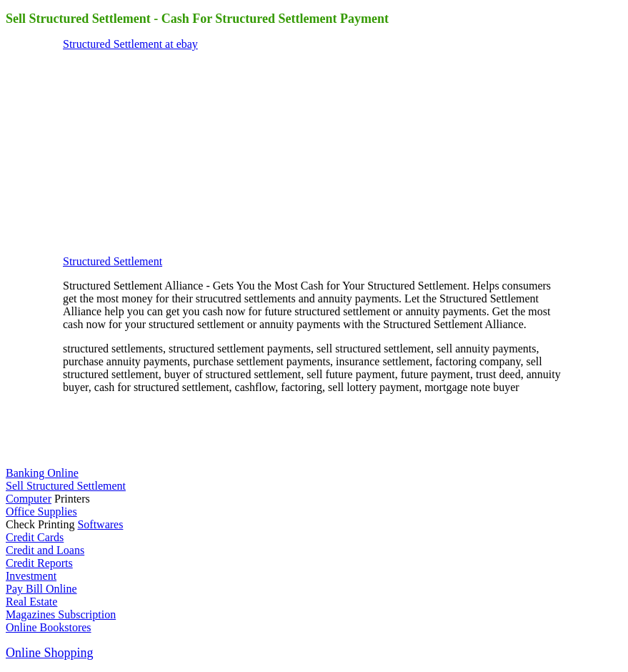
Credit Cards (35, 537)
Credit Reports (39, 563)
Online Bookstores (49, 627)
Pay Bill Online (41, 589)
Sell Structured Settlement (66, 486)
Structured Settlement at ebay (130, 44)
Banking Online (42, 473)
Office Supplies (41, 512)
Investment (31, 576)
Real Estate (31, 602)
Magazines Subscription (61, 614)
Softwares (100, 524)
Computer (29, 499)
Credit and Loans (45, 550)
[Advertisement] (170, 152)
